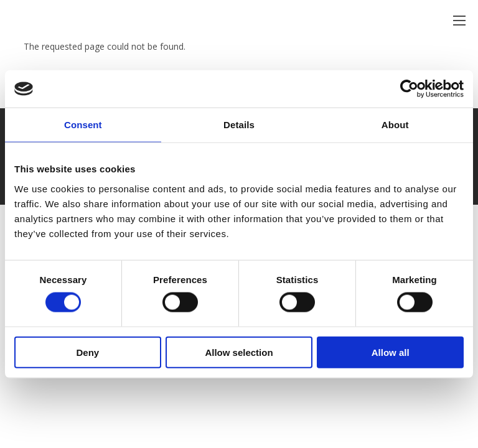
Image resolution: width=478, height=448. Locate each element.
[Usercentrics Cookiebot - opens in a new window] (409, 89)
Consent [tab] (83, 125)
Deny (87, 352)
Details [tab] (239, 125)
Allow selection (239, 352)
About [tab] (395, 125)
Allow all (391, 352)
